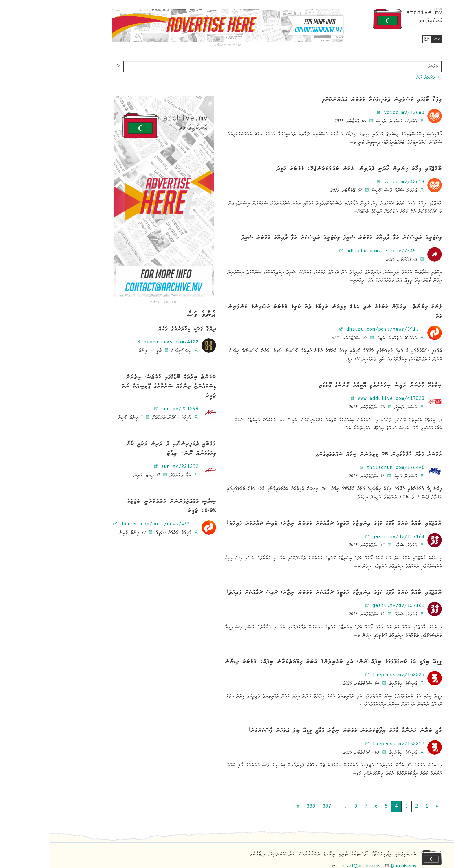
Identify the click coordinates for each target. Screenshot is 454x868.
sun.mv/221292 (126, 467)
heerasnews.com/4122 (118, 342)
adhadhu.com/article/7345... (332, 251)
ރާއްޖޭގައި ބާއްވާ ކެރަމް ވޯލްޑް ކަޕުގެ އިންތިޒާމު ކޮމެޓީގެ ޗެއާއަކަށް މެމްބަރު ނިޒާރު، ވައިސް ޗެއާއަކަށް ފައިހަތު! (284, 524)
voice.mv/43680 (351, 113)
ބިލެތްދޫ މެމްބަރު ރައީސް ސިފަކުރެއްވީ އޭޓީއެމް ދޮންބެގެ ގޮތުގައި (331, 385)
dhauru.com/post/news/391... (332, 330)
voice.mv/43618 (351, 182)
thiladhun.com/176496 (342, 468)
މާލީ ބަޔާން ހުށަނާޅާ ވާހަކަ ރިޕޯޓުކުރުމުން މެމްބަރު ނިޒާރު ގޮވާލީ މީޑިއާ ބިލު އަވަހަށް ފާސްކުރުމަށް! (295, 731)
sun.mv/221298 (126, 409)
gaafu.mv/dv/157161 (345, 606)
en (377, 39)
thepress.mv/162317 (345, 744)
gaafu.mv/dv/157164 (345, 537)
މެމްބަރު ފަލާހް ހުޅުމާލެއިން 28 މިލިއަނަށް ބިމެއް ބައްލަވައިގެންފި (329, 455)
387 (277, 806)
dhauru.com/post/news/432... (106, 524)
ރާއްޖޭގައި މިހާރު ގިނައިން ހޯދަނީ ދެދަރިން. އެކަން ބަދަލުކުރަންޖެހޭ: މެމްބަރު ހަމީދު (309, 169)
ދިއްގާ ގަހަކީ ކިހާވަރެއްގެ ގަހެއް (137, 329)
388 (261, 806)
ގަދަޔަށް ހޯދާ (379, 78)
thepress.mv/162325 (345, 675)
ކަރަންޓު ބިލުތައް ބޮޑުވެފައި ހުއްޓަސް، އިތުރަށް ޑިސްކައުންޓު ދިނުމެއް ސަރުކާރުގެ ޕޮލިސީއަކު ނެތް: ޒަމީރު (117, 387)
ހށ (387, 39)
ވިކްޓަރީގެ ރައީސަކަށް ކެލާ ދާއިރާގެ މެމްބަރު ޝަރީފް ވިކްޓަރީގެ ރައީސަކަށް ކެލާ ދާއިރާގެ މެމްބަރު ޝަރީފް (292, 238)
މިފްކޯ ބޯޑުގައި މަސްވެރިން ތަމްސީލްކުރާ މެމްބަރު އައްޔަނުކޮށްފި (332, 100)
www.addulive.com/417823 (338, 399)
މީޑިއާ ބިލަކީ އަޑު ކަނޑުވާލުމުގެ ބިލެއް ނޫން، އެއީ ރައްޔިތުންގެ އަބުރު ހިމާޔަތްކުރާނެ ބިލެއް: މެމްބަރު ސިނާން (283, 662)
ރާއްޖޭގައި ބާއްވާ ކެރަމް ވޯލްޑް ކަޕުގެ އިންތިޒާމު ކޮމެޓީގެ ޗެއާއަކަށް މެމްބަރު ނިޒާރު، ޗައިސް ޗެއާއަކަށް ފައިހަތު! (284, 593)
